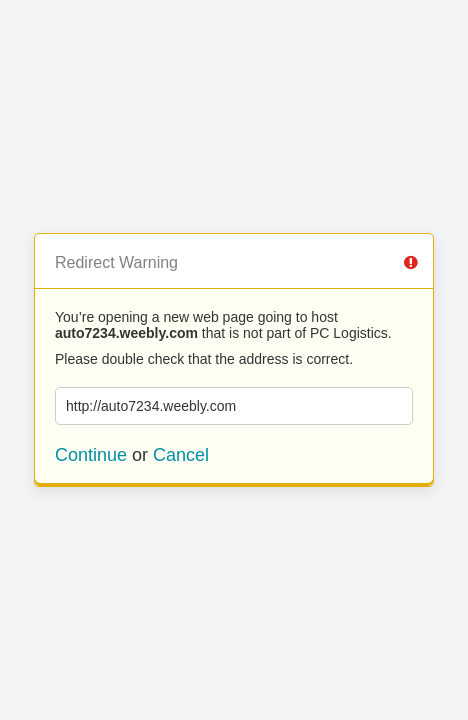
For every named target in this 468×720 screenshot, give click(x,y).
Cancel (181, 455)
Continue (91, 455)
